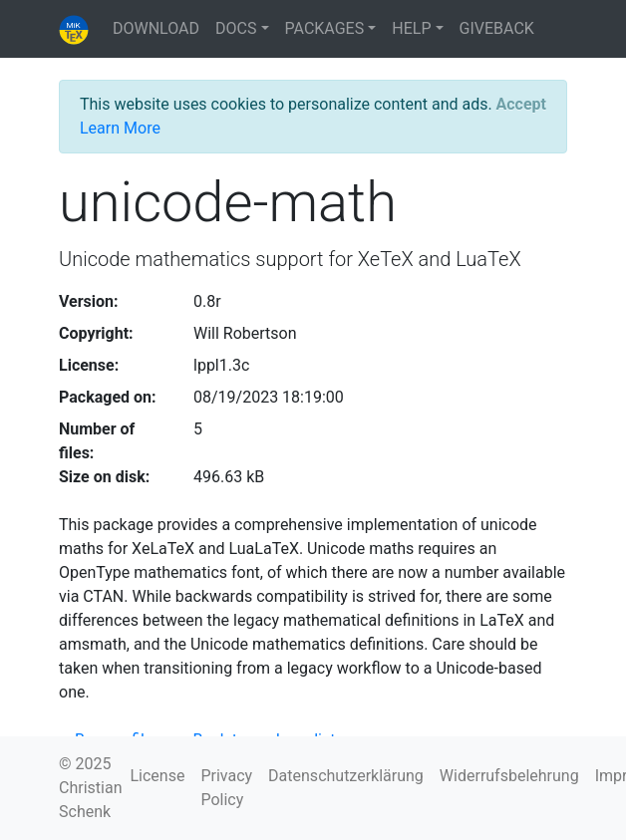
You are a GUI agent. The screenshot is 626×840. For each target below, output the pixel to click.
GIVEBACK (497, 28)
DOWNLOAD (156, 28)
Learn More (120, 128)
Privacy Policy (226, 788)
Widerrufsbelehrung (509, 776)
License (157, 776)
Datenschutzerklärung (346, 776)
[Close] (521, 105)
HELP (411, 28)
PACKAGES (325, 28)
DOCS (236, 28)
